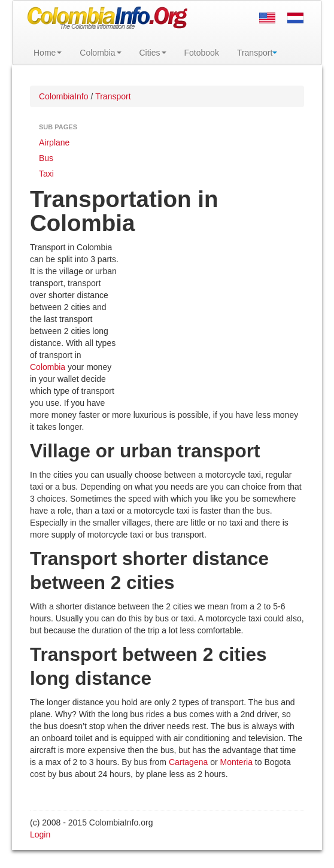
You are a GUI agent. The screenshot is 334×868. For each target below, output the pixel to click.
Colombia (100, 53)
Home (48, 53)
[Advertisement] (211, 319)
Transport (257, 53)
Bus (46, 158)
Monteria (236, 762)
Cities (153, 53)
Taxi (46, 174)
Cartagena (188, 762)
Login (40, 834)
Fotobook (202, 53)
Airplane (54, 142)
